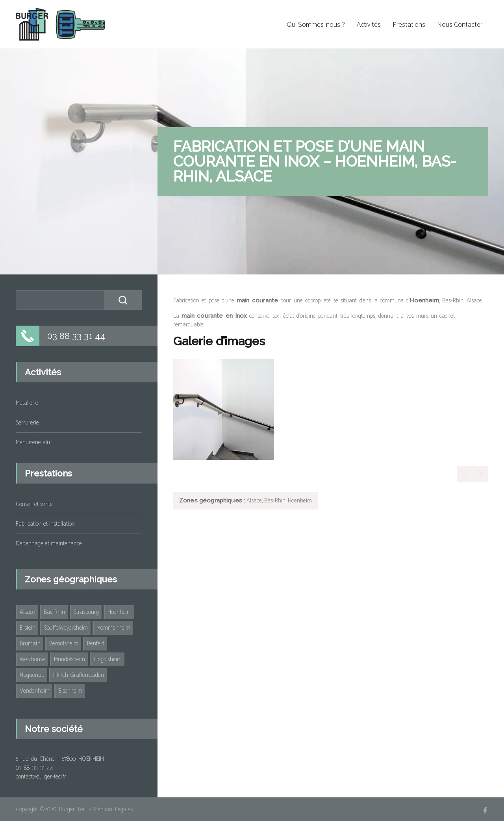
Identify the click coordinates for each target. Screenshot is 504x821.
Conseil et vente (34, 504)
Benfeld (96, 644)
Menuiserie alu (33, 442)
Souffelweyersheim (66, 628)
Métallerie (27, 403)
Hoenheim (120, 612)
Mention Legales (113, 809)
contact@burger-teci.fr (41, 777)
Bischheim (70, 691)
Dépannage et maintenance (49, 544)
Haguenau (32, 675)
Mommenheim (113, 628)
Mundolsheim (69, 659)
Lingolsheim (108, 659)
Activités (369, 25)
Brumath (30, 644)
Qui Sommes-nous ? (316, 25)
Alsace (27, 612)
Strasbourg (86, 612)
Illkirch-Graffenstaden (79, 675)
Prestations (409, 25)
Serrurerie (27, 423)
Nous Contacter (460, 25)
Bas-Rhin (54, 612)
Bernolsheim (64, 644)
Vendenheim (35, 691)
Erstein (28, 628)
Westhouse (32, 659)
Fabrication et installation (45, 524)
